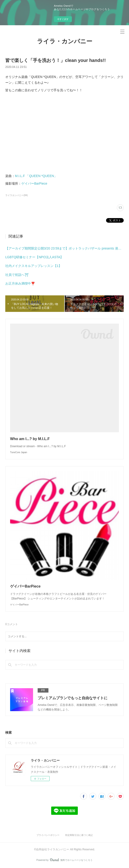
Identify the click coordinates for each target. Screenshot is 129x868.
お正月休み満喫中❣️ (20, 283)
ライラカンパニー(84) (17, 195)
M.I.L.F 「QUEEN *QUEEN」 (36, 176)
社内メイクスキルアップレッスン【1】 (34, 266)
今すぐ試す (63, 19)
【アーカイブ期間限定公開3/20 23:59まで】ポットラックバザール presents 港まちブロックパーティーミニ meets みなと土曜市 (64, 248)
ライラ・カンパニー (65, 41)
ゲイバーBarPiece (34, 183)
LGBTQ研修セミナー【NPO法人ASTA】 (34, 257)
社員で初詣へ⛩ (17, 275)
